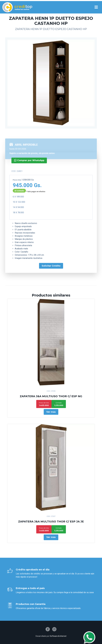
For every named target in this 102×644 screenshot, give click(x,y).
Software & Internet (58, 636)
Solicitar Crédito (42, 266)
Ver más (51, 412)
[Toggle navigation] (96, 7)
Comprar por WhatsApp (20, 160)
